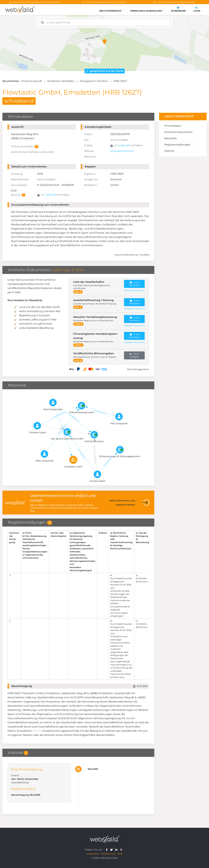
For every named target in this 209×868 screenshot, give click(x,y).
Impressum (93, 854)
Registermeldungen (177, 145)
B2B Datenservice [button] (110, 11)
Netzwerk (171, 138)
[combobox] (105, 22)
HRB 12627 (120, 81)
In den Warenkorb (134, 284)
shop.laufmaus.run (122, 151)
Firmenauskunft (32, 81)
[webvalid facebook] (107, 850)
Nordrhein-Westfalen (61, 81)
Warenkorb (178, 10)
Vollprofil (124, 145)
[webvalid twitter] (112, 850)
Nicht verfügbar (134, 355)
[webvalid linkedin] (117, 850)
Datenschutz (108, 854)
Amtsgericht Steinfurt (94, 81)
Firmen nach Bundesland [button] (146, 11)
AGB (120, 854)
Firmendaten (173, 126)
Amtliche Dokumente (178, 132)
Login (197, 10)
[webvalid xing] (122, 850)
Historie (169, 151)
